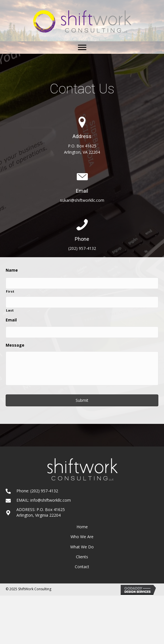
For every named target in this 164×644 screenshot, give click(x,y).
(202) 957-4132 (82, 248)
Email (11, 320)
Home (82, 527)
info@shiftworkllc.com (51, 500)
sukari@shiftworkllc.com (82, 200)
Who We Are (82, 537)
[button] (82, 48)
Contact (82, 567)
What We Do (82, 547)
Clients (82, 557)
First (10, 291)
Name (12, 270)
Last (10, 310)
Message (15, 345)
